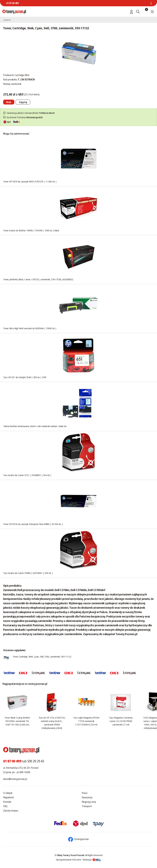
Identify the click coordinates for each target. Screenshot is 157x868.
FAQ (5, 806)
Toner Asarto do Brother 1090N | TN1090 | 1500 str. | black (31, 230)
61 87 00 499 (12, 3)
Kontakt (7, 802)
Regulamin (9, 797)
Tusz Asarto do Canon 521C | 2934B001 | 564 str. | (27, 475)
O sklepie (8, 793)
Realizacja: (92, 860)
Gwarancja (87, 797)
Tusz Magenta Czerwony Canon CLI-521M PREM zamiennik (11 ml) (121, 721)
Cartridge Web (22, 75)
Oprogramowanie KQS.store (69, 860)
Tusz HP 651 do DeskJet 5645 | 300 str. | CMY (25, 377)
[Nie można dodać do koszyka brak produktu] (9, 102)
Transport (87, 806)
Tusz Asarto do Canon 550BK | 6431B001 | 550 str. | (28, 573)
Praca (85, 793)
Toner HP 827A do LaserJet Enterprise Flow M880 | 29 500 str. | (33, 524)
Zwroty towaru (11, 811)
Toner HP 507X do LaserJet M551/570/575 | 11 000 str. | (30, 181)
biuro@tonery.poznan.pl (15, 779)
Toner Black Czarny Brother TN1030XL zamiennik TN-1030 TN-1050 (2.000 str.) (17, 721)
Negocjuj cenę (89, 802)
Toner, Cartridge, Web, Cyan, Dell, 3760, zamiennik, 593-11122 (42, 657)
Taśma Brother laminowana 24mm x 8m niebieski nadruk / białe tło (35, 426)
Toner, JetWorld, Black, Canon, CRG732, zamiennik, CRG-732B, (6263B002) (38, 279)
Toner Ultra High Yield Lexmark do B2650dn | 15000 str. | (30, 328)
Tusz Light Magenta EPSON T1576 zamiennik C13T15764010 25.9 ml (86, 721)
